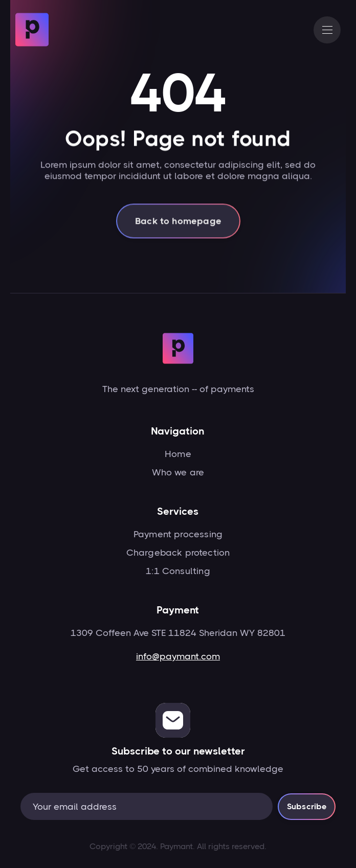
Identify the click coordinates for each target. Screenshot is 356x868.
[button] (327, 30)
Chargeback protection (178, 553)
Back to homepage (178, 224)
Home (178, 454)
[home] (32, 30)
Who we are (178, 472)
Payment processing (178, 534)
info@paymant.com (178, 656)
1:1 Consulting (178, 571)
